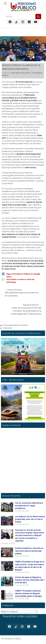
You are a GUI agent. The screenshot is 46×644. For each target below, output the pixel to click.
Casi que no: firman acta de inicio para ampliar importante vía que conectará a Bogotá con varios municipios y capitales (29, 535)
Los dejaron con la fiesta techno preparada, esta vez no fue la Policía (30, 519)
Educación (8, 328)
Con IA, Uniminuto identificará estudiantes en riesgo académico (29, 506)
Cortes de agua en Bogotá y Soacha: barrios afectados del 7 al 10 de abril (30, 580)
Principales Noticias (12, 325)
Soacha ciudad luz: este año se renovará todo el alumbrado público (29, 551)
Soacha (25, 325)
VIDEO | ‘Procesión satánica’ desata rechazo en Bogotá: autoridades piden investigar (29, 593)
